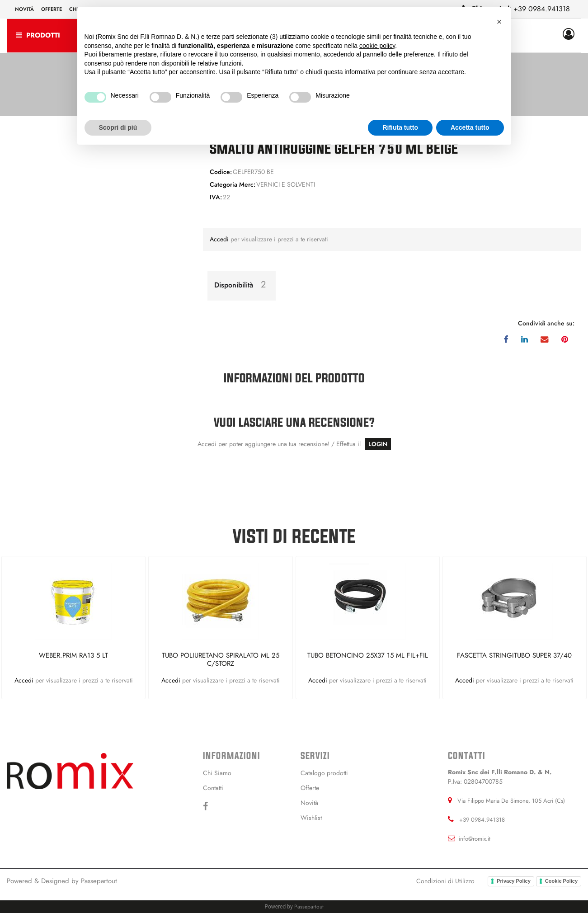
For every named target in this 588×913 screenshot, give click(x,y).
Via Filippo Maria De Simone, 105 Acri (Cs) (511, 801)
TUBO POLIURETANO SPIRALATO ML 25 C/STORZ (221, 659)
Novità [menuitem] (24, 9)
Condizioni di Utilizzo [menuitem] (445, 881)
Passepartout (99, 881)
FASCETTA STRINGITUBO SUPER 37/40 (514, 656)
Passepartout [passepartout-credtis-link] (309, 907)
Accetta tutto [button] (470, 127)
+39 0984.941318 (542, 9)
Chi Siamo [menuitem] (217, 773)
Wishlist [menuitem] (311, 818)
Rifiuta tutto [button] (400, 127)
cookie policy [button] (377, 46)
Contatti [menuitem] (213, 788)
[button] (499, 22)
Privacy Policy (514, 881)
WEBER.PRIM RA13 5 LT (73, 656)
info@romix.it (475, 839)
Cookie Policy (561, 881)
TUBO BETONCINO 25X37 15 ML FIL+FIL (368, 656)
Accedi (220, 239)
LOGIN (378, 444)
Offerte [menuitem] (52, 9)
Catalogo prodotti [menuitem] (324, 773)
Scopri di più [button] (118, 127)
